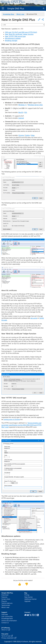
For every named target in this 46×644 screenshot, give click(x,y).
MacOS (21, 112)
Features (4, 597)
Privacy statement (9, 638)
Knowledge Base (9, 14)
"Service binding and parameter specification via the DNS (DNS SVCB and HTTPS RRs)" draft (21, 425)
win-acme (34, 318)
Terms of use (7, 636)
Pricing (27, 595)
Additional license (30, 599)
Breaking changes (11, 41)
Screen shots (6, 599)
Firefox (27, 135)
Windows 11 (22, 105)
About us (6, 630)
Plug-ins (4, 601)
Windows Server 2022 (35, 105)
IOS (26, 112)
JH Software (24, 642)
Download (5, 595)
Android (21, 118)
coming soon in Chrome (12, 419)
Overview (5, 614)
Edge (33, 135)
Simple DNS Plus (16, 8)
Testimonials (6, 605)
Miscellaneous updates (13, 38)
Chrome (21, 135)
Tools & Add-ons (7, 603)
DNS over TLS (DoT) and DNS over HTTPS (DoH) (21, 32)
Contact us (5, 623)
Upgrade (27, 601)
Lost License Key (7, 616)
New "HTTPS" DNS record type (15, 36)
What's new (20, 14)
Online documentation (9, 621)
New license (28, 597)
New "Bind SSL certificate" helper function (19, 34)
